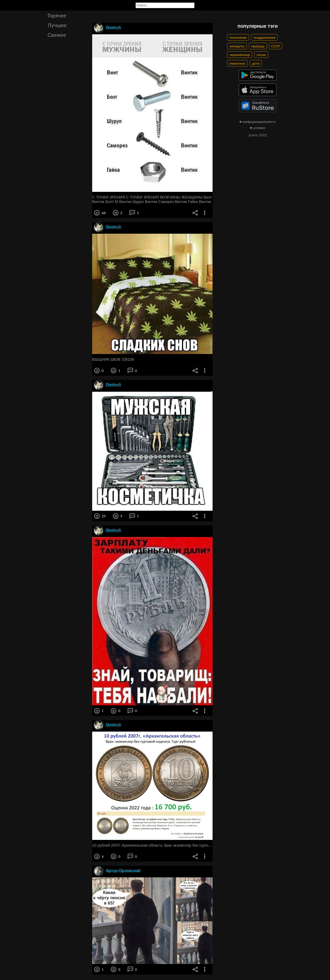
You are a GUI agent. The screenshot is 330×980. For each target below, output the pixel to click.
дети (256, 63)
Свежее (57, 35)
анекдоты (237, 46)
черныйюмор (240, 55)
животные (237, 63)
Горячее (57, 15)
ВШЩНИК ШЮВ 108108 (113, 359)
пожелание (238, 37)
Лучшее (57, 25)
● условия (258, 128)
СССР (276, 46)
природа (258, 46)
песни (261, 55)
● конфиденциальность (258, 121)
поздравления (264, 37)
